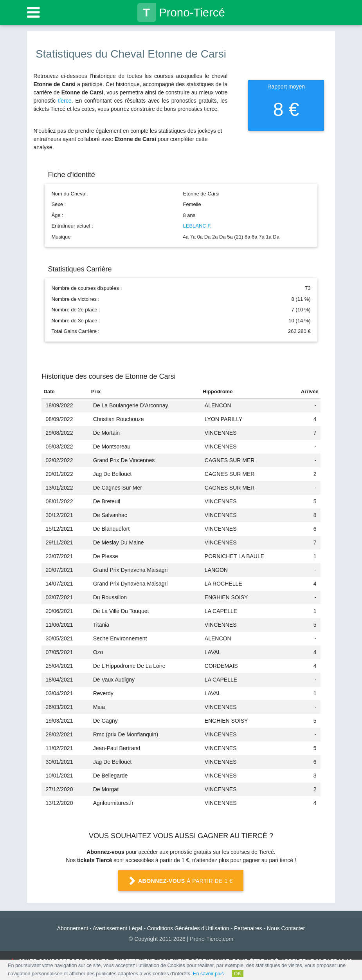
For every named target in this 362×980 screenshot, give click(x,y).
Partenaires (248, 928)
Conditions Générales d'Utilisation (188, 928)
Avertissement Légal (118, 928)
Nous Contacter (286, 928)
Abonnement (73, 928)
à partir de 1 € (181, 881)
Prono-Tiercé (181, 13)
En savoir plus (208, 974)
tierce (65, 101)
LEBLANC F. (197, 226)
